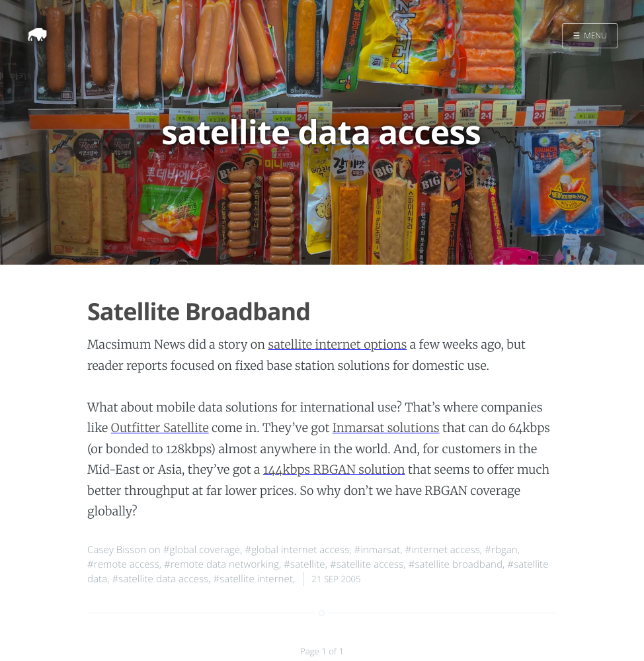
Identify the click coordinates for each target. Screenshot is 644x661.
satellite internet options (337, 344)
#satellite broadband (456, 564)
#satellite (304, 564)
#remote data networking (221, 564)
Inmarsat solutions (386, 428)
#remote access (123, 564)
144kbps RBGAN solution (334, 469)
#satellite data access (161, 579)
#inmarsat (378, 550)
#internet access (443, 550)
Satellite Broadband (199, 311)
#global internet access (297, 550)
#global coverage (202, 550)
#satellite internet (253, 579)
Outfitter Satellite (160, 428)
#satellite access (367, 564)
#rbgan (501, 550)
